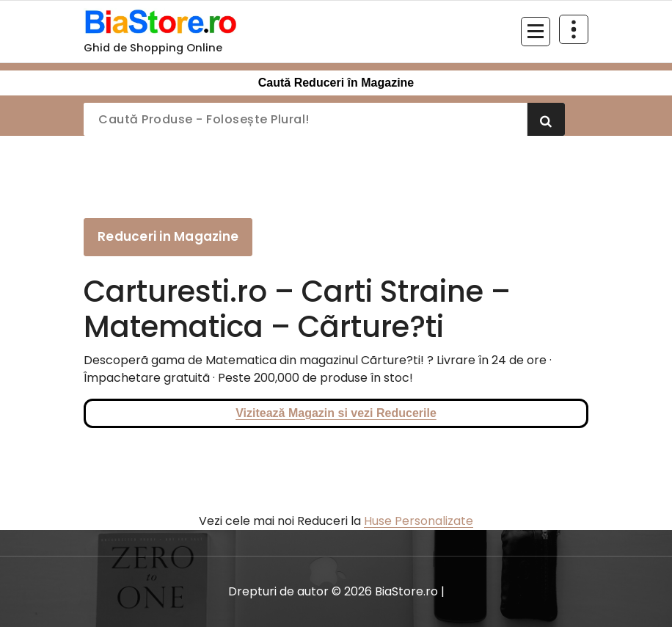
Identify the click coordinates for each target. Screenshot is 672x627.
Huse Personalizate (419, 521)
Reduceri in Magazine (168, 236)
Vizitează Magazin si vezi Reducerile (336, 413)
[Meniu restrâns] (536, 32)
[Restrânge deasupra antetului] (574, 29)
